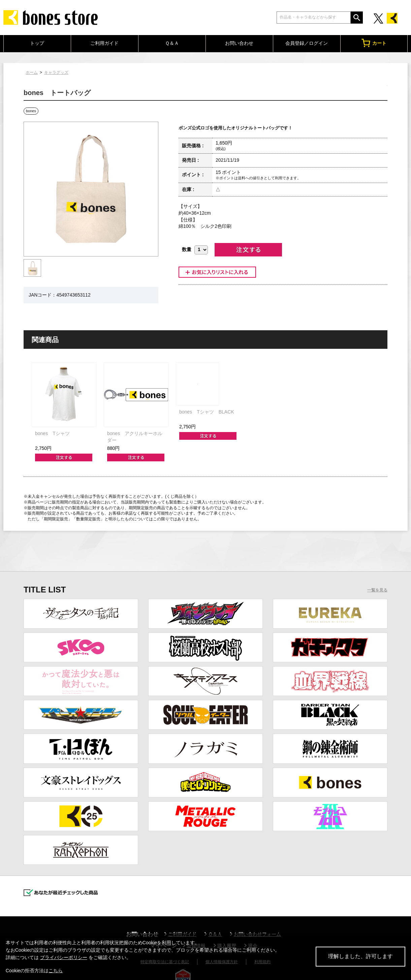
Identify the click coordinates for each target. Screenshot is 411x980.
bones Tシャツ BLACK (207, 412)
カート (374, 43)
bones (31, 111)
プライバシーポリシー (64, 957)
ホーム (32, 72)
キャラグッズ (56, 72)
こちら (56, 971)
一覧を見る (377, 590)
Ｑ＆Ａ (172, 43)
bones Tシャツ (52, 433)
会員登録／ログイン (307, 43)
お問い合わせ (239, 43)
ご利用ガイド (104, 43)
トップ (37, 43)
